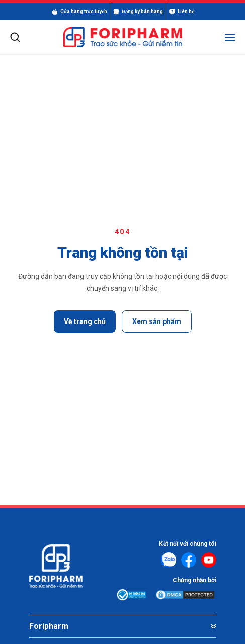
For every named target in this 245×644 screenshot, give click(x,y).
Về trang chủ (85, 321)
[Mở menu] (230, 37)
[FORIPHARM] (123, 37)
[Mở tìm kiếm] (15, 37)
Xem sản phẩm (157, 321)
